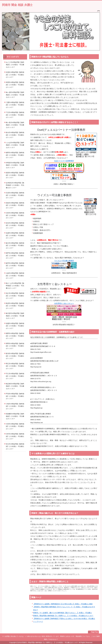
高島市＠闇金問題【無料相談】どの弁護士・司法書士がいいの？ (15, 205)
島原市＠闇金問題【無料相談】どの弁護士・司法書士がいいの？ (15, 306)
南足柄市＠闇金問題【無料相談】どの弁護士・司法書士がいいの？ (15, 386)
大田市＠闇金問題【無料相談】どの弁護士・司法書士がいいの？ (15, 426)
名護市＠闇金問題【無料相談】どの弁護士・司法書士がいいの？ (15, 235)
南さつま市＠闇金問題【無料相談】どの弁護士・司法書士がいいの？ (15, 286)
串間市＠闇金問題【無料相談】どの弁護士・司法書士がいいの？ (15, 85)
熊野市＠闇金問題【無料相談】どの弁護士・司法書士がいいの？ (15, 336)
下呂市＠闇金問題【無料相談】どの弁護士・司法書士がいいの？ (15, 115)
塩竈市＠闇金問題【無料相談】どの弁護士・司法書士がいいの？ (15, 326)
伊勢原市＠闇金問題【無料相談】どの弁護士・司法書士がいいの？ (15, 165)
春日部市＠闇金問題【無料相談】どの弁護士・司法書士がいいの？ (15, 316)
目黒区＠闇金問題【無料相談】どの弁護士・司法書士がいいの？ (15, 75)
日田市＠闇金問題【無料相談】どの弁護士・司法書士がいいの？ (15, 215)
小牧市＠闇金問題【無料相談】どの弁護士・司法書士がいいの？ (15, 406)
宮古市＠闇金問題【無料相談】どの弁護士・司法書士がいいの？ (15, 446)
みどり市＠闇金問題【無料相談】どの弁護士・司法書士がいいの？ (15, 65)
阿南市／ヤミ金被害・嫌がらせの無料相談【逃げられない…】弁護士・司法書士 (62, 613)
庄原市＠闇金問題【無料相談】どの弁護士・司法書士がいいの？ (15, 195)
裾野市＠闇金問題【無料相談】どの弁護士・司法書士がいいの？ (15, 155)
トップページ (38, 621)
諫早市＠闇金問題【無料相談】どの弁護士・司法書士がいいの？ (15, 266)
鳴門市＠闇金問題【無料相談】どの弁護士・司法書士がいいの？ (15, 255)
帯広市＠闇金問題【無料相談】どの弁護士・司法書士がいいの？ (15, 366)
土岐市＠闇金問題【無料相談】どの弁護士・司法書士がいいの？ (15, 276)
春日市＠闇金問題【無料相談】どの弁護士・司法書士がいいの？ (15, 245)
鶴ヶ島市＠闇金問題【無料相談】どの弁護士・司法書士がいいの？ (15, 125)
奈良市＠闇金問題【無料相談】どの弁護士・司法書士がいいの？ (15, 225)
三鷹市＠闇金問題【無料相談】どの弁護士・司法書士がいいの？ (15, 105)
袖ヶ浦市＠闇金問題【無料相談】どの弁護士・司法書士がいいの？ (15, 95)
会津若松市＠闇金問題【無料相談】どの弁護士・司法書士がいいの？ (15, 185)
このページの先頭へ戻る (93, 632)
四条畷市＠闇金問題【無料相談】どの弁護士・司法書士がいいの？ (15, 416)
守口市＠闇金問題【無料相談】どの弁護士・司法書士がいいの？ (15, 376)
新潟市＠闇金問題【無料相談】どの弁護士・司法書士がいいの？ (15, 356)
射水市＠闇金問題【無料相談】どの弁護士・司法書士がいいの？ (15, 135)
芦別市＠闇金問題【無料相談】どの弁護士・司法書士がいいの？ (15, 396)
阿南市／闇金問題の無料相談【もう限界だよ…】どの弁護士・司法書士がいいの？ (63, 616)
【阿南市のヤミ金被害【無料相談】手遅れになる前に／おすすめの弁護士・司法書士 (64, 619)
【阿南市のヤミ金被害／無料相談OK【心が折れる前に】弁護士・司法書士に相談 (63, 604)
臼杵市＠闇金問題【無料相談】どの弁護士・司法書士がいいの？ (15, 436)
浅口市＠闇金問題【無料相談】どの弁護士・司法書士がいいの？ (15, 296)
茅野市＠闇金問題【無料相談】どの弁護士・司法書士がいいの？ (15, 346)
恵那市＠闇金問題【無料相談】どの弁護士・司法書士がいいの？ (15, 175)
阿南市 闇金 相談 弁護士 (17, 5)
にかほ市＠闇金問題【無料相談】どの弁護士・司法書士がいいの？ (15, 145)
